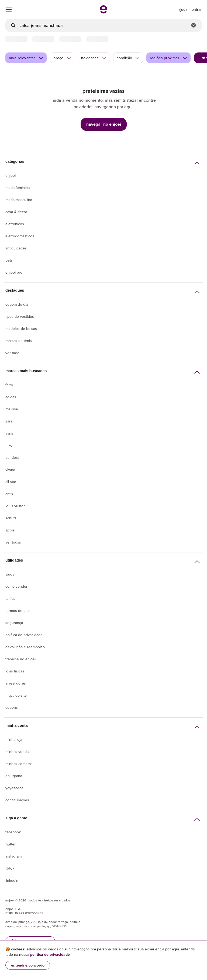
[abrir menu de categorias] (9, 9)
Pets (9, 260)
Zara (9, 421)
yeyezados (14, 788)
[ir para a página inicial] (103, 12)
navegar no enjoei (104, 124)
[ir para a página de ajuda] (183, 9)
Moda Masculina (19, 200)
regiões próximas (169, 58)
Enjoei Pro (14, 272)
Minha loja (14, 739)
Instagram (13, 856)
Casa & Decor (16, 212)
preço (62, 58)
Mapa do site (16, 695)
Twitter (11, 844)
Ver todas (13, 542)
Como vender (16, 586)
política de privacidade (50, 954)
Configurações (17, 800)
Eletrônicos (15, 224)
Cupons (12, 707)
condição (128, 58)
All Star (11, 482)
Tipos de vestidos (20, 316)
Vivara (10, 470)
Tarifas (10, 598)
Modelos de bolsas (21, 329)
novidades (94, 58)
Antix (9, 494)
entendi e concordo (28, 965)
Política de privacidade (24, 635)
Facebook (13, 832)
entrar (197, 9)
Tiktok (10, 868)
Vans (9, 433)
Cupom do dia (17, 304)
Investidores (16, 683)
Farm (9, 385)
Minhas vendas (18, 752)
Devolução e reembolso (25, 647)
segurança (14, 623)
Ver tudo (12, 353)
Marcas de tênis (19, 341)
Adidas (11, 397)
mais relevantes (26, 58)
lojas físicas (15, 671)
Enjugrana (14, 776)
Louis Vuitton (15, 506)
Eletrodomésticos (20, 236)
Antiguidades (16, 248)
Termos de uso (18, 611)
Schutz (11, 518)
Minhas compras (19, 764)
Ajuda (10, 574)
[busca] (103, 25)
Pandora (12, 457)
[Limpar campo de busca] (194, 25)
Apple (10, 530)
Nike (9, 445)
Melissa (12, 409)
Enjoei (11, 175)
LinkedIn (12, 880)
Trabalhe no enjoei (20, 659)
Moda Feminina (18, 188)
